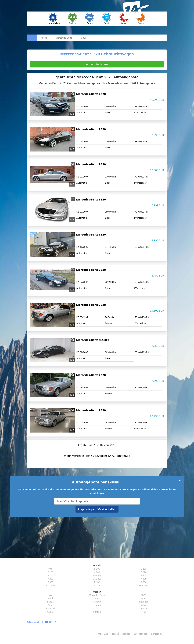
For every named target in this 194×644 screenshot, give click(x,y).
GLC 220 (97, 585)
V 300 (50, 579)
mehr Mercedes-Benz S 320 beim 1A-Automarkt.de (97, 456)
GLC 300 (97, 579)
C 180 (50, 572)
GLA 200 (144, 585)
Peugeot (143, 602)
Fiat (144, 612)
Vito (50, 569)
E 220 (143, 569)
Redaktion (125, 634)
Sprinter (97, 575)
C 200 (97, 572)
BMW (144, 595)
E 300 (50, 575)
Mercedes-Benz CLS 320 (93, 340)
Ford (97, 598)
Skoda (50, 602)
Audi (50, 598)
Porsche (50, 608)
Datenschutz (140, 634)
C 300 (50, 582)
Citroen (97, 612)
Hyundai (97, 605)
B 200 (97, 569)
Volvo (144, 605)
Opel (143, 598)
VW (51, 595)
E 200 (143, 575)
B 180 (97, 582)
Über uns (103, 634)
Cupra (50, 612)
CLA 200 (50, 585)
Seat (50, 605)
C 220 (144, 572)
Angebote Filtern (97, 64)
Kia (97, 608)
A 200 (144, 582)
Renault (97, 602)
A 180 (144, 579)
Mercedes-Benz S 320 (91, 94)
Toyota (144, 608)
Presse (114, 634)
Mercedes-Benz (97, 595)
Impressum (156, 634)
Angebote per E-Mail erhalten (97, 509)
